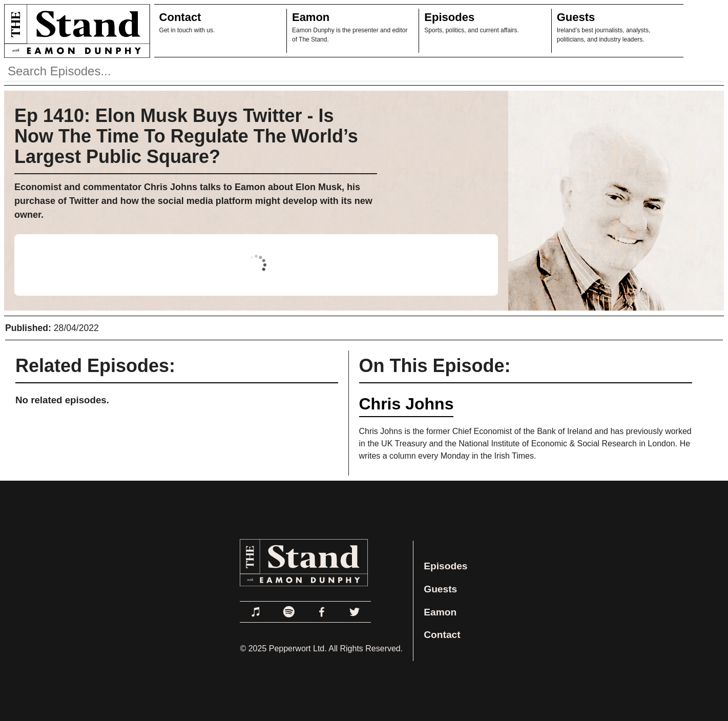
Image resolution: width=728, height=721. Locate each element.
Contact (180, 17)
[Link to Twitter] (355, 612)
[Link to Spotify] (289, 612)
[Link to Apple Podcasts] (256, 612)
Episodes (449, 17)
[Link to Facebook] (322, 612)
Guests (576, 17)
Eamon (311, 17)
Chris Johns (407, 404)
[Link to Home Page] (75, 31)
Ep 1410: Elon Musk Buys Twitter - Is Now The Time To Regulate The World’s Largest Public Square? (186, 136)
